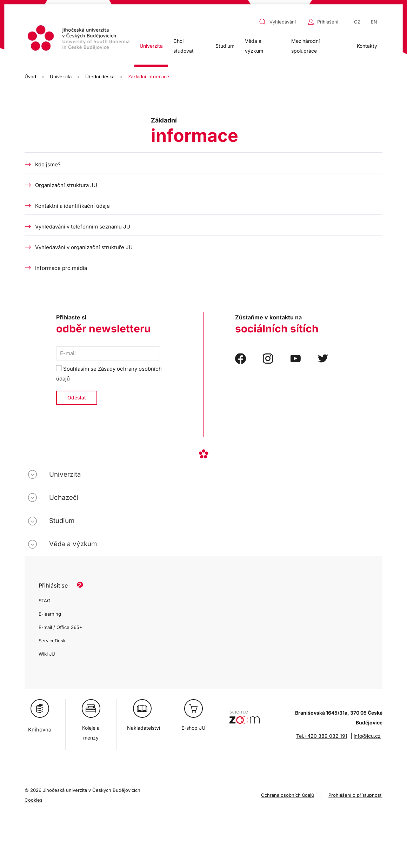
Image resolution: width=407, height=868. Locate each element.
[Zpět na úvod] (79, 39)
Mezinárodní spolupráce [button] (305, 46)
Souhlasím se (109, 374)
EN (374, 22)
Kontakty (367, 46)
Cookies (34, 800)
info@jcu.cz (367, 736)
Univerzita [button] (151, 46)
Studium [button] (225, 46)
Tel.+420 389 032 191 (322, 736)
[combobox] (282, 22)
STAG (45, 601)
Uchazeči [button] (64, 498)
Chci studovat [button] (184, 46)
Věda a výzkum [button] (254, 46)
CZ (357, 22)
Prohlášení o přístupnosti (355, 795)
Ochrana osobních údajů (288, 795)
